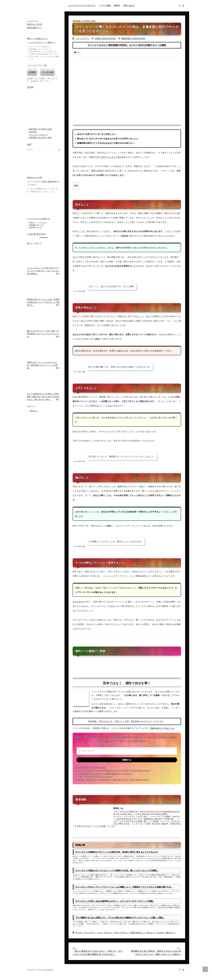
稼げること (171, 933)
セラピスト (108, 933)
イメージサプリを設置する (38, 219)
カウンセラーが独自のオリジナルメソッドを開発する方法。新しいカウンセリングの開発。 (117, 871)
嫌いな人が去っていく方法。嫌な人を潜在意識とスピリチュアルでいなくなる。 (43, 334)
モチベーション (108, 157)
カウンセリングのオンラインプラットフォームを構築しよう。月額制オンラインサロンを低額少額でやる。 (124, 887)
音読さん (34, 411)
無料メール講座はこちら (37, 38)
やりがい (79, 933)
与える (121, 157)
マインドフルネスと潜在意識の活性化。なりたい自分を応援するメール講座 (127, 45)
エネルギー (109, 143)
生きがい (161, 933)
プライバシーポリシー (38, 135)
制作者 (117, 5)
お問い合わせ (129, 5)
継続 (109, 525)
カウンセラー (79, 601)
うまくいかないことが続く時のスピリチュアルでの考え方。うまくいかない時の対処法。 (43, 271)
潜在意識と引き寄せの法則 (84, 21)
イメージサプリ (82, 38)
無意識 (125, 236)
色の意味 (33, 132)
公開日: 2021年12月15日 (105, 38)
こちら (34, 81)
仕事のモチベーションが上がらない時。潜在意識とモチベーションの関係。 (42, 365)
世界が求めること (138, 933)
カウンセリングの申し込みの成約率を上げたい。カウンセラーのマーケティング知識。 (115, 902)
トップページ (33, 21)
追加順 (32, 72)
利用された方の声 (35, 24)
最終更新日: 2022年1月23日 (133, 38)
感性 (97, 339)
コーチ (100, 933)
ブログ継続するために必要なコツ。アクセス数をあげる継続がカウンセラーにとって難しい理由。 (120, 918)
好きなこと (151, 933)
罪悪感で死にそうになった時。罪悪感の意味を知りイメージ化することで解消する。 (43, 302)
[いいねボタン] (75, 53)
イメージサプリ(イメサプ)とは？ (82, 5)
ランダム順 (48, 72)
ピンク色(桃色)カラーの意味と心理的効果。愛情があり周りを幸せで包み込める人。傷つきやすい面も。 (43, 397)
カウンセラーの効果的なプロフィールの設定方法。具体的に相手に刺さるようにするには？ (117, 853)
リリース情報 (105, 5)
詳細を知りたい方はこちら (162, 728)
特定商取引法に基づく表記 (40, 138)
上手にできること (122, 933)
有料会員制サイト (35, 28)
